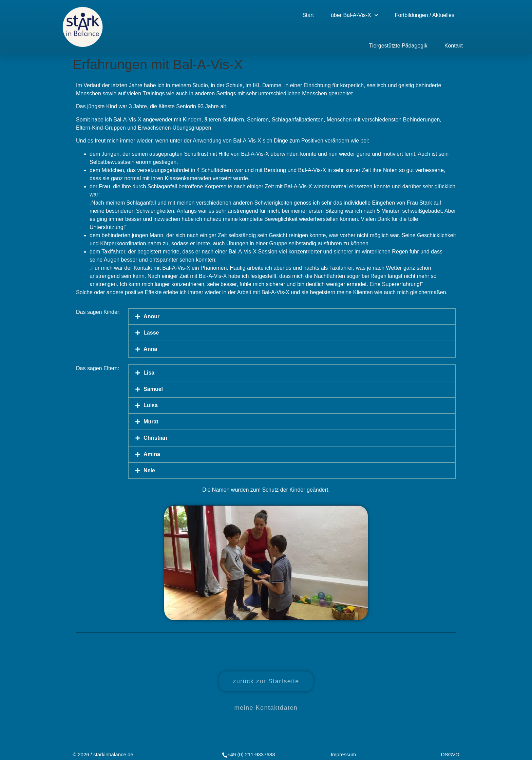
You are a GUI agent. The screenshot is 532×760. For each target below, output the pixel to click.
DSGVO (450, 754)
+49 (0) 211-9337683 (251, 754)
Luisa (151, 405)
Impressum (343, 754)
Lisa (149, 373)
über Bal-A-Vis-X (354, 15)
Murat (151, 422)
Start (308, 15)
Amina (152, 454)
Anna (150, 349)
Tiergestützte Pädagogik (398, 46)
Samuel (153, 389)
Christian (155, 438)
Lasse (151, 333)
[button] (292, 317)
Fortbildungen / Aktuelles (425, 15)
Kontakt (454, 46)
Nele (149, 470)
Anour (151, 316)
